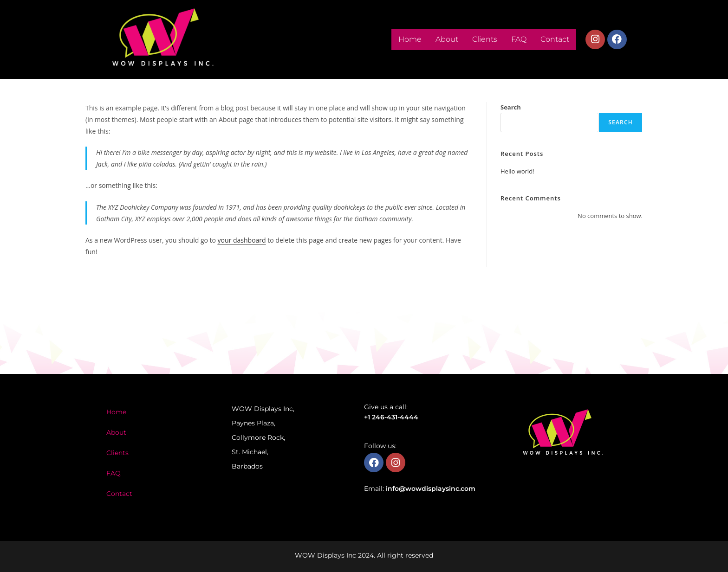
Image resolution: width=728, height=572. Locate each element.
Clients (485, 39)
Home (410, 39)
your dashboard (242, 240)
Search (511, 107)
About (447, 39)
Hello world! (517, 171)
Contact (555, 39)
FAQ (519, 39)
